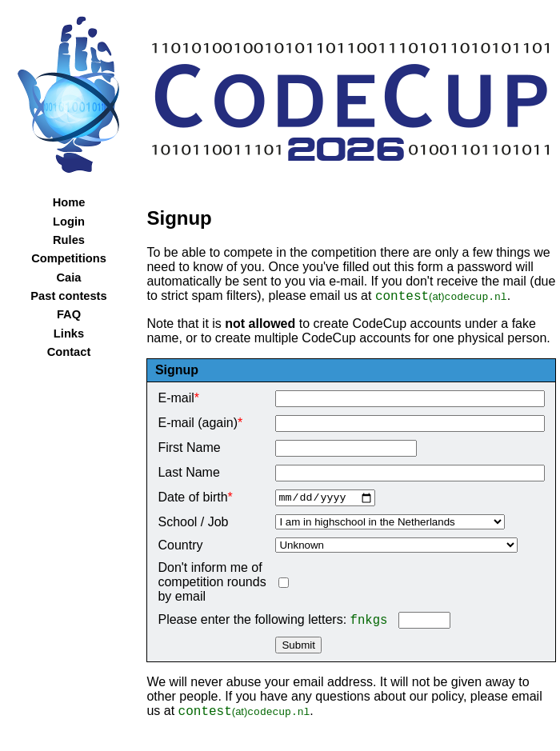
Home (69, 202)
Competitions (69, 258)
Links (69, 334)
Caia (69, 278)
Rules (69, 240)
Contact (69, 352)
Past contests (68, 296)
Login (69, 222)
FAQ (69, 314)
